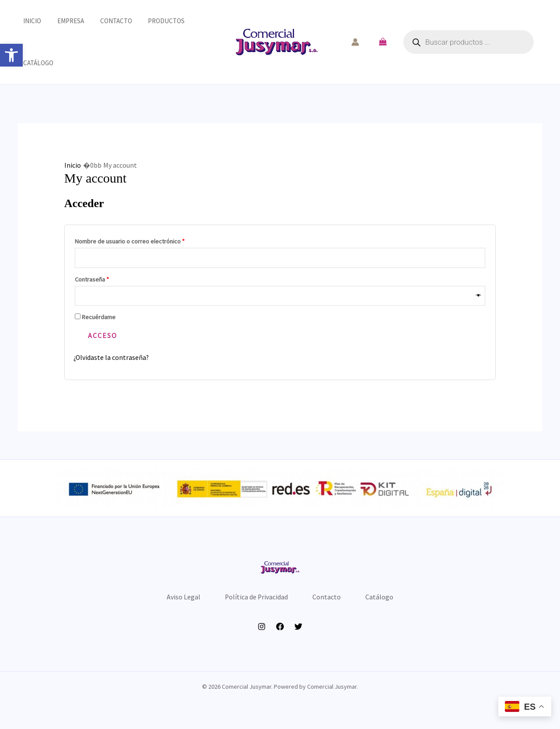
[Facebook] (280, 631)
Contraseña (107, 278)
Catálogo (33, 63)
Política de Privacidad (255, 599)
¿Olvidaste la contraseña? (112, 358)
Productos (152, 21)
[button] (11, 55)
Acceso (103, 336)
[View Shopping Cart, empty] (383, 42)
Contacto (104, 21)
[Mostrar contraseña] (479, 296)
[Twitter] (298, 631)
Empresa (62, 21)
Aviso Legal (178, 599)
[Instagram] (262, 631)
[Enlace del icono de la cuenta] (355, 42)
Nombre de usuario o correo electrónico (144, 240)
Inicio (26, 21)
